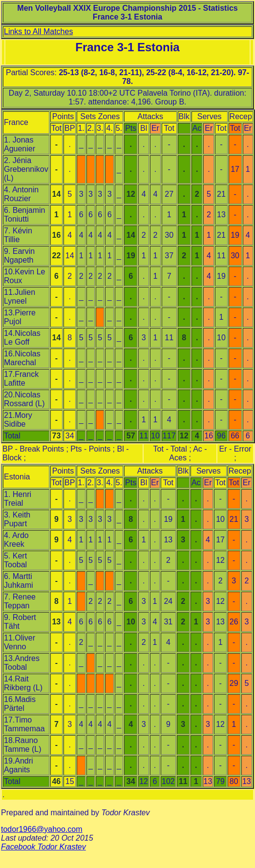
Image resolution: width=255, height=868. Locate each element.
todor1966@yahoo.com (42, 829)
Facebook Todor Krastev (43, 847)
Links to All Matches (38, 31)
